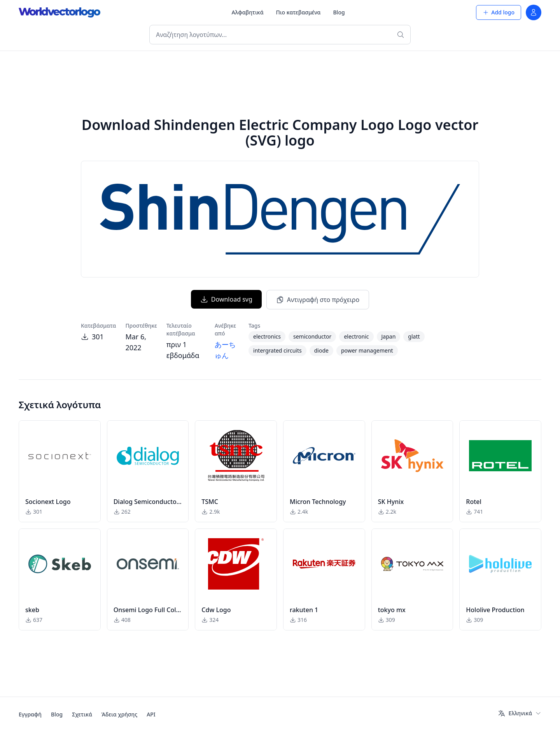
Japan (389, 336)
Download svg (226, 299)
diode (321, 350)
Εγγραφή (30, 714)
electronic (356, 336)
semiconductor (312, 336)
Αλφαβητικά (248, 12)
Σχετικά (82, 714)
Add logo (499, 12)
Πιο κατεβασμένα (298, 12)
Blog (339, 12)
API (151, 714)
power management (367, 350)
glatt (414, 336)
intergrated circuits (277, 350)
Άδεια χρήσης (119, 714)
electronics (267, 336)
